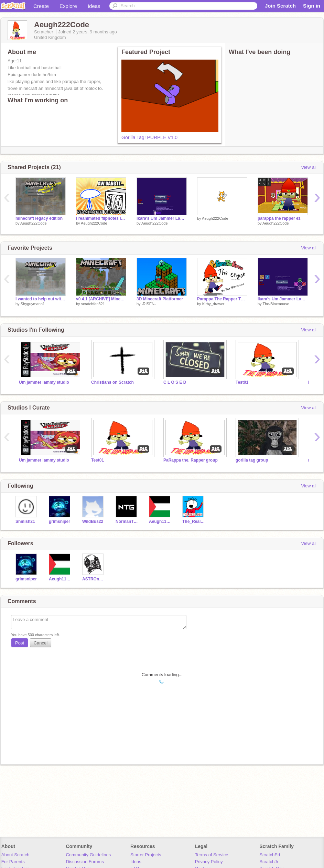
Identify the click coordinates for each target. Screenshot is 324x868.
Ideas (94, 6)
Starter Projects (146, 855)
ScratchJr (269, 862)
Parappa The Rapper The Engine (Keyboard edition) (222, 299)
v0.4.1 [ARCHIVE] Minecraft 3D (101, 299)
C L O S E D (175, 382)
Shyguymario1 (33, 304)
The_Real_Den (194, 521)
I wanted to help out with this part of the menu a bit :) (41, 299)
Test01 (242, 382)
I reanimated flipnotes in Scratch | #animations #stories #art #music (101, 218)
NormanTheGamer (127, 521)
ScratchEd (270, 855)
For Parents (13, 862)
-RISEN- (149, 304)
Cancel (41, 643)
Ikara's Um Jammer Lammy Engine (283, 299)
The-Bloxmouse (276, 304)
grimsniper (60, 521)
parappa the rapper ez (279, 218)
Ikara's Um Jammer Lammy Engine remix (162, 218)
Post (20, 643)
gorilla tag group (252, 460)
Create (41, 6)
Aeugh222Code (33, 223)
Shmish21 (25, 521)
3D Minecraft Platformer (160, 299)
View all (309, 167)
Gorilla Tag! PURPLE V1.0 (149, 137)
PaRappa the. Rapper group (191, 460)
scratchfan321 (93, 304)
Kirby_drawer (213, 304)
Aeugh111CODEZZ (160, 521)
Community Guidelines (88, 855)
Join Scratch (280, 6)
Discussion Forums (85, 862)
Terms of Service (212, 855)
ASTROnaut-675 (94, 579)
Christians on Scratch (112, 382)
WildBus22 (93, 521)
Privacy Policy (209, 862)
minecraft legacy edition (39, 218)
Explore (68, 6)
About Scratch (15, 855)
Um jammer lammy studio (44, 382)
